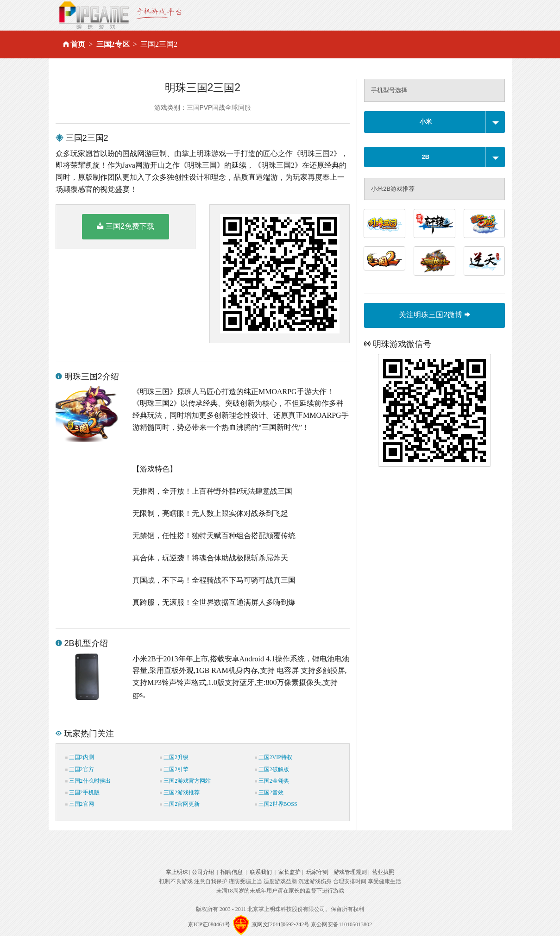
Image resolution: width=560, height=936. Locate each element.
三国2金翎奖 (272, 781)
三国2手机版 (82, 792)
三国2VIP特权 (274, 757)
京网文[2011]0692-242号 (281, 924)
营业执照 (383, 872)
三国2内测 (80, 757)
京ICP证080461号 (209, 924)
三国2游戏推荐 (180, 792)
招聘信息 (232, 872)
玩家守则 (317, 872)
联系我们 (261, 872)
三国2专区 (113, 44)
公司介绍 (203, 872)
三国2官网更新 (180, 804)
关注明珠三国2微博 (434, 315)
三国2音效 (269, 792)
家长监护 (289, 872)
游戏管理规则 (350, 872)
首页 (78, 44)
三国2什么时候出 (88, 781)
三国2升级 (174, 757)
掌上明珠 (177, 872)
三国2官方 (80, 769)
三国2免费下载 (126, 226)
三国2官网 (80, 804)
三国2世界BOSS (276, 804)
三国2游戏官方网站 (185, 781)
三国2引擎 (174, 769)
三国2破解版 (272, 769)
